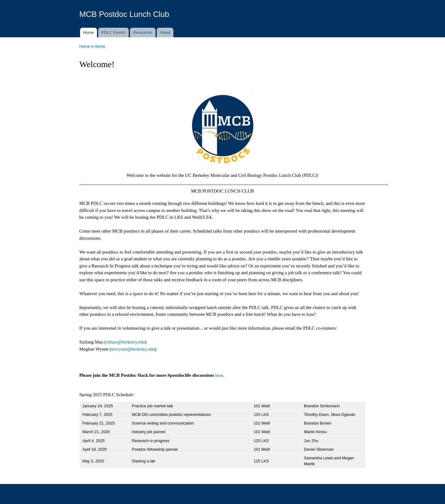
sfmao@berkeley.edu (125, 342)
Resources (143, 33)
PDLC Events (113, 33)
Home (89, 33)
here (219, 375)
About (165, 33)
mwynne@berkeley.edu (133, 349)
